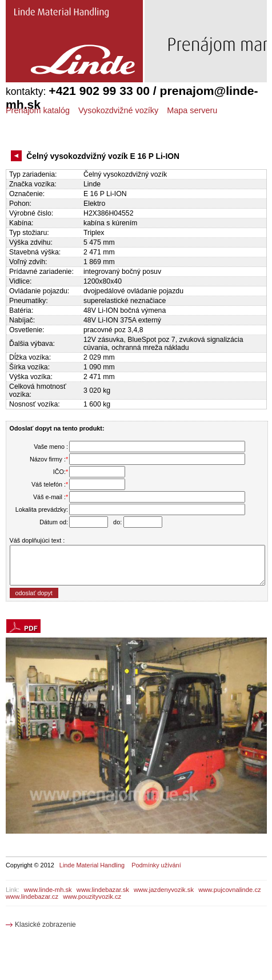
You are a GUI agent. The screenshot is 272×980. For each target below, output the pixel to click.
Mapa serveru (192, 110)
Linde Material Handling (92, 865)
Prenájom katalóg (38, 110)
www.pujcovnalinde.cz (229, 890)
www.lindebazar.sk (103, 890)
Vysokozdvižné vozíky (118, 110)
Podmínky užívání (156, 865)
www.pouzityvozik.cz (92, 897)
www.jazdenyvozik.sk (164, 890)
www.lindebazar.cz (32, 897)
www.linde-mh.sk (48, 890)
